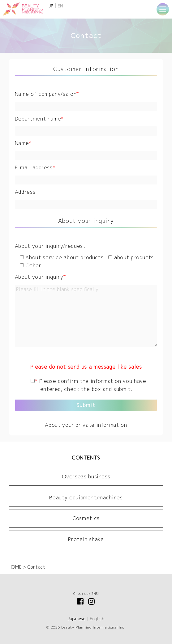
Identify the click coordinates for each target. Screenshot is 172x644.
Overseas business (86, 477)
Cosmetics (86, 518)
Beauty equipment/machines (86, 498)
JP (51, 6)
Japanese (76, 619)
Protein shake (86, 539)
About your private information (86, 425)
